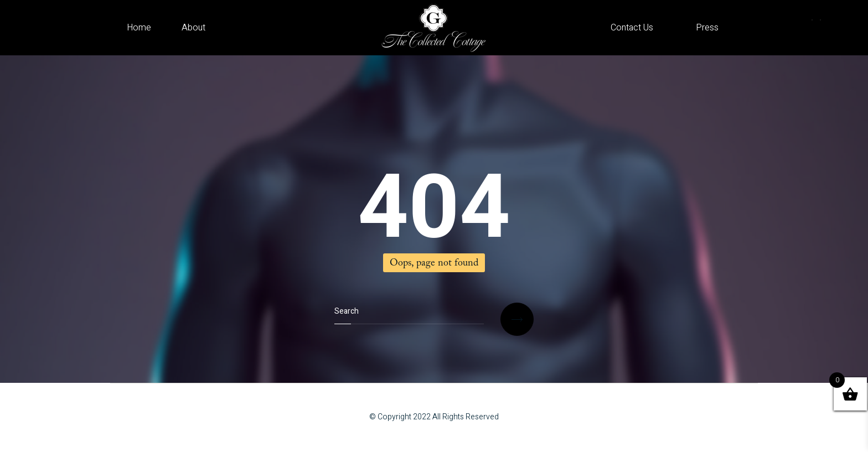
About (193, 28)
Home (139, 28)
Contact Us (632, 28)
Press (707, 28)
